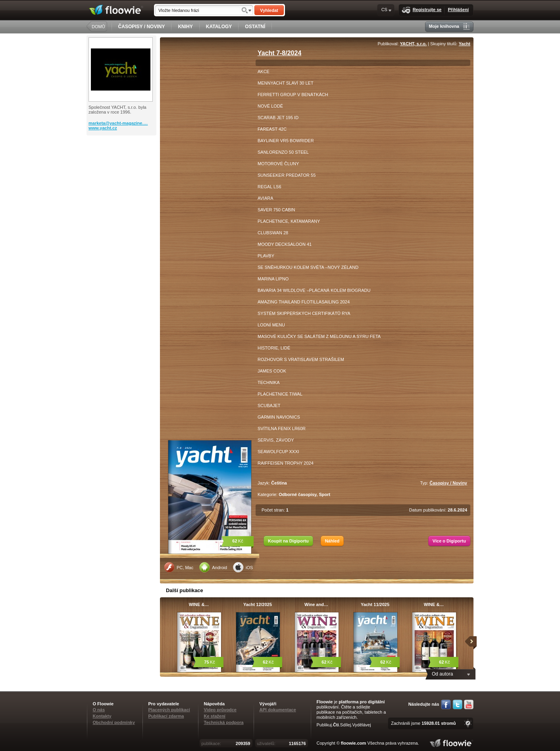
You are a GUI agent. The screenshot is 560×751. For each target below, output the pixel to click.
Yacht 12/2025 (258, 604)
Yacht (465, 44)
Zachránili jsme (423, 723)
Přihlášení (458, 10)
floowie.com (354, 743)
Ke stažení (215, 716)
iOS (243, 567)
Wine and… (316, 604)
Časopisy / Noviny (448, 483)
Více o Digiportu (449, 541)
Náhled (332, 541)
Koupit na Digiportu (288, 541)
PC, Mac (179, 567)
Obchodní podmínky (114, 722)
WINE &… (199, 604)
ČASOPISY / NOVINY (142, 27)
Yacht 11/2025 (375, 604)
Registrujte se (422, 10)
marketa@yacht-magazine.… (118, 123)
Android (213, 567)
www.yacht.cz (103, 128)
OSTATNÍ (255, 27)
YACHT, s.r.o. (413, 44)
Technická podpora (224, 722)
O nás (99, 710)
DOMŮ (98, 27)
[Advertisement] (122, 167)
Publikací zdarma (166, 716)
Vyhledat (269, 10)
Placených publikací (169, 710)
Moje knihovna (449, 26)
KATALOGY (219, 27)
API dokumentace (278, 710)
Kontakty (102, 716)
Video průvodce (220, 710)
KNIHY (185, 27)
